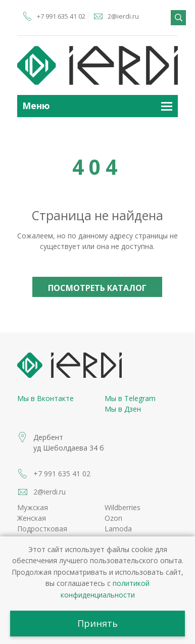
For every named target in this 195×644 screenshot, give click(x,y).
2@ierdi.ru (123, 16)
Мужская (33, 507)
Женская (32, 518)
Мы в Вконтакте (45, 398)
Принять (97, 623)
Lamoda (118, 529)
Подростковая (42, 529)
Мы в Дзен (123, 409)
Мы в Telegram (130, 398)
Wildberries (123, 507)
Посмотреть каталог (97, 288)
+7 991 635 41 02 (61, 16)
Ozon (113, 518)
